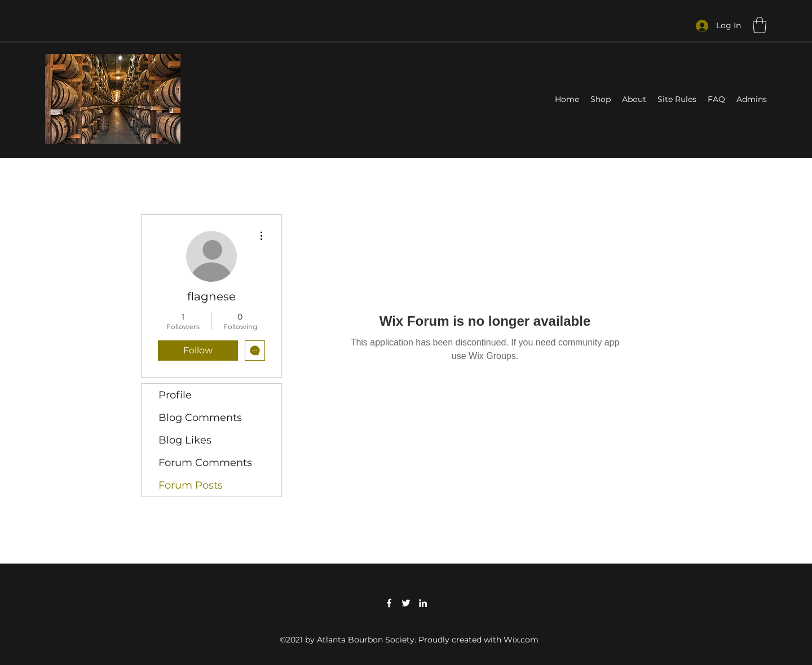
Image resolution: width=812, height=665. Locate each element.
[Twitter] (406, 603)
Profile (175, 395)
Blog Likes (185, 440)
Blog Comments (200, 418)
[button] (760, 25)
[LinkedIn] (423, 603)
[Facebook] (389, 603)
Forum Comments (205, 463)
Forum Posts (191, 485)
